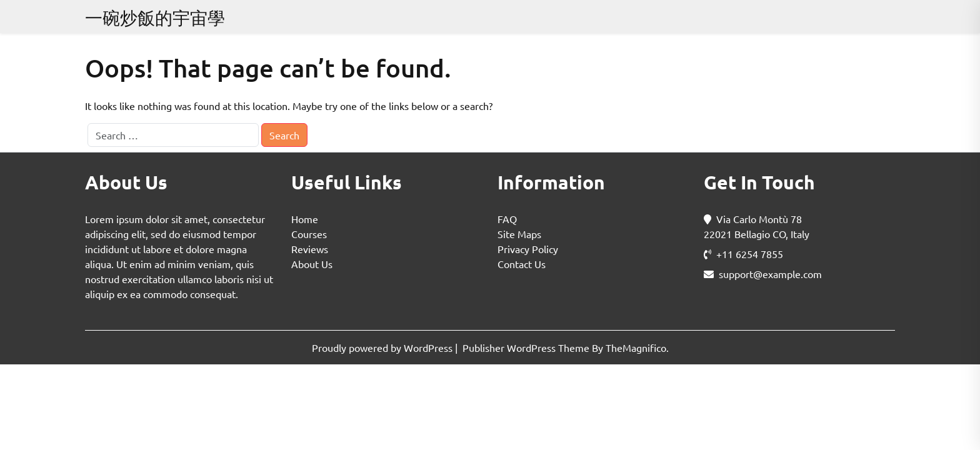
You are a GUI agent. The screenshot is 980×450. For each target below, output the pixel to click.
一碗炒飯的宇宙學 (155, 18)
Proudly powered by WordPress (383, 347)
